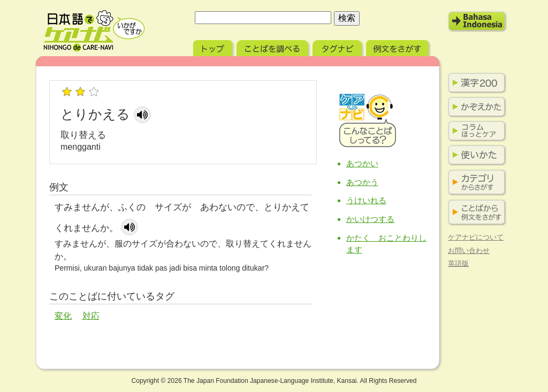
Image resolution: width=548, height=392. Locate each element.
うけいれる (366, 200)
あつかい (362, 163)
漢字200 (475, 83)
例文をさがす (398, 47)
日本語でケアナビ (94, 31)
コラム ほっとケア (475, 131)
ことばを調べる (273, 47)
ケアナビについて (476, 237)
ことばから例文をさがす (475, 213)
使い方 (475, 155)
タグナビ (338, 47)
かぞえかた (475, 107)
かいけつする (370, 219)
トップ (214, 47)
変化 (63, 316)
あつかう (362, 182)
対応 (91, 316)
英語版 (458, 263)
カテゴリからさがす (475, 183)
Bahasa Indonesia (477, 21)
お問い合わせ (469, 251)
